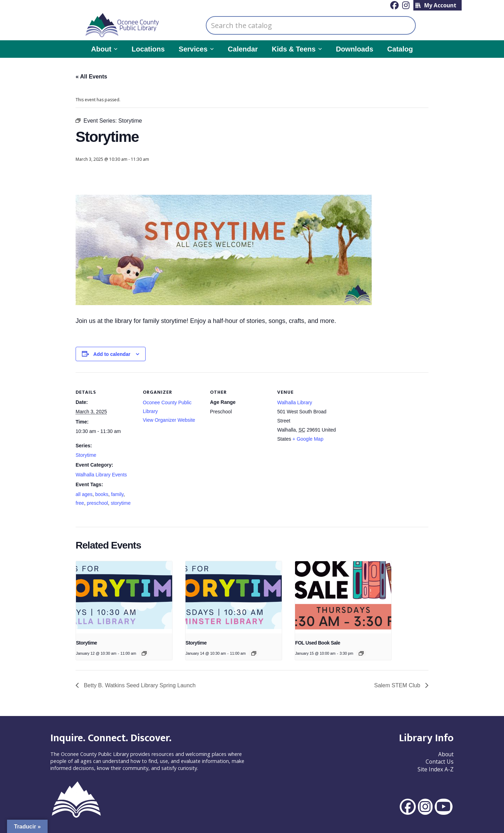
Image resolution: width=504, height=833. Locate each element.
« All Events (91, 77)
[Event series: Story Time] (144, 653)
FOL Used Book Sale (318, 643)
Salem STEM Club (398, 685)
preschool (97, 503)
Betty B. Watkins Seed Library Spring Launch (139, 685)
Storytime (86, 455)
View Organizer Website (169, 420)
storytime (121, 503)
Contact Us (440, 762)
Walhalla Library (295, 402)
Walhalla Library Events (101, 475)
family (117, 494)
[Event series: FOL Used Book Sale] (361, 653)
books (102, 494)
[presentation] (124, 597)
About (446, 754)
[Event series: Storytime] (254, 653)
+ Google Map (308, 439)
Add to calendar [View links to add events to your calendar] (112, 354)
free (80, 503)
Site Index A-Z (436, 769)
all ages (84, 494)
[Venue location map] (381, 421)
